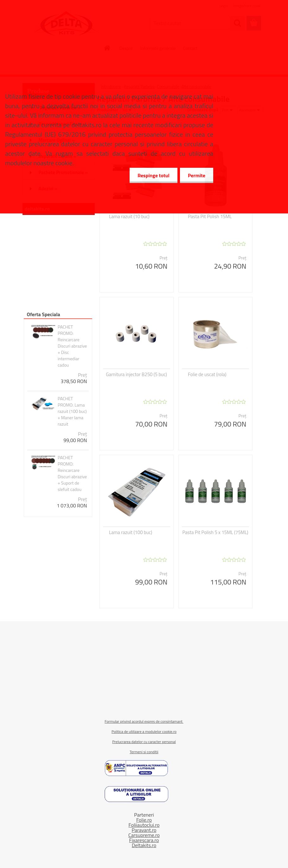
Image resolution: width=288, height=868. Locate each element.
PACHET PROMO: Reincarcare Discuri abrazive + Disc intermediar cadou (72, 346)
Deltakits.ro (144, 845)
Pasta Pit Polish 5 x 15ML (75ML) (215, 532)
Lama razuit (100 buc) (131, 532)
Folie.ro (144, 820)
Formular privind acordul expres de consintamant (144, 721)
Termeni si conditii (144, 752)
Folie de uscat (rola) (207, 375)
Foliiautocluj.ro (144, 825)
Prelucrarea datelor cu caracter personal (144, 742)
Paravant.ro (144, 830)
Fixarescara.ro (144, 840)
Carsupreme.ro (144, 835)
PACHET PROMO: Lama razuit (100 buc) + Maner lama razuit (72, 411)
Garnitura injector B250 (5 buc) (136, 375)
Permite (197, 175)
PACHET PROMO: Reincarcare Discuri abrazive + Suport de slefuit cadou (72, 473)
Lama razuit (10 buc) (129, 217)
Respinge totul (154, 175)
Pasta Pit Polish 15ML (210, 217)
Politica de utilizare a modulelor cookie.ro (144, 731)
